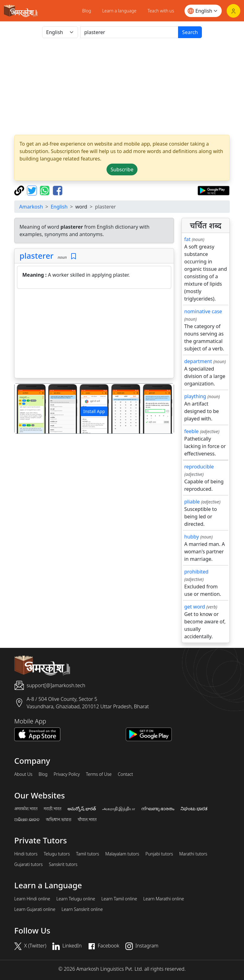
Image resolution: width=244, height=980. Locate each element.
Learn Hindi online (32, 899)
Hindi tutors (26, 854)
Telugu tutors (57, 854)
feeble (192, 431)
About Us (23, 774)
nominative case (203, 311)
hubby (192, 537)
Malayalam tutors (122, 854)
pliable (192, 502)
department (198, 361)
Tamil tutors (87, 854)
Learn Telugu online (76, 899)
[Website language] (203, 11)
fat (187, 239)
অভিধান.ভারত (59, 820)
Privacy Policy (67, 774)
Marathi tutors (193, 854)
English (59, 207)
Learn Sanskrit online (82, 909)
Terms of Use (99, 774)
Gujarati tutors (28, 864)
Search (190, 32)
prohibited (196, 572)
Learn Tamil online (119, 899)
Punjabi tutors (159, 854)
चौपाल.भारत (87, 820)
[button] (26, 409)
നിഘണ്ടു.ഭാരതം (158, 809)
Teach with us (161, 11)
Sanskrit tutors (63, 864)
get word (195, 607)
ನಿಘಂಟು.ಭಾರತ (194, 809)
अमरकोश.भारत (26, 809)
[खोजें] (129, 32)
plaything (195, 396)
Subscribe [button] (122, 169)
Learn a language (119, 11)
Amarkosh (31, 207)
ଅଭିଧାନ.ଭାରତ (27, 820)
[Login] (233, 11)
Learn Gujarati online (35, 909)
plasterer (37, 256)
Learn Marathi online (164, 899)
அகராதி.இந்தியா (119, 809)
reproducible (199, 467)
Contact (125, 774)
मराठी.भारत (52, 809)
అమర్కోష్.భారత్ (82, 809)
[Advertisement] (94, 335)
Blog (87, 11)
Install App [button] (94, 411)
